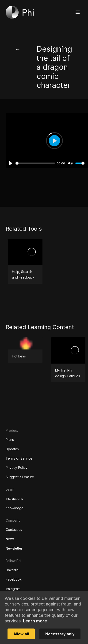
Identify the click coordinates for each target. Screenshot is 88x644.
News (10, 539)
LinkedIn (12, 570)
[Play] (11, 163)
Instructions (14, 499)
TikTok (11, 598)
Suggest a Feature (20, 477)
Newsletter (14, 548)
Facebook (14, 579)
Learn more (35, 631)
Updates (12, 449)
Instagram (13, 589)
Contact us (14, 530)
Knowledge (15, 508)
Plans (10, 440)
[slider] (35, 163)
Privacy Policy (17, 467)
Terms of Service (19, 458)
